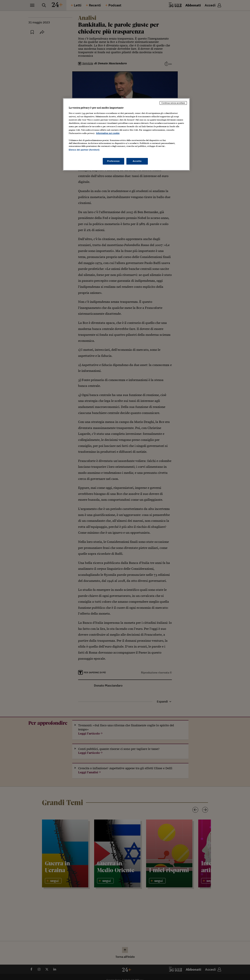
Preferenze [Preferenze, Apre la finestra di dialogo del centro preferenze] (113, 161)
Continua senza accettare (173, 103)
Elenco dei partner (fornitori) (84, 150)
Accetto (137, 161)
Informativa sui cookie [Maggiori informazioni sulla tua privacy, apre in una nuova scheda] (108, 133)
